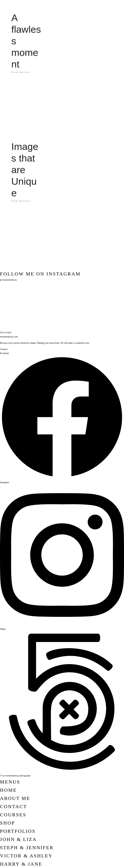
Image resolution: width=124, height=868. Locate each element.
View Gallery (21, 201)
